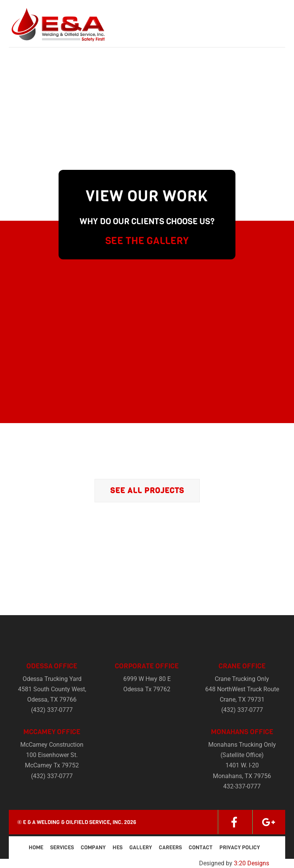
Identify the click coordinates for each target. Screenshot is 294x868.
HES (118, 848)
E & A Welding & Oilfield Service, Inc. (73, 822)
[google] (269, 822)
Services (62, 848)
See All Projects (147, 491)
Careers (170, 848)
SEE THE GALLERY (147, 241)
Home (36, 848)
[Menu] (274, 11)
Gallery (141, 848)
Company (93, 848)
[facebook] (234, 822)
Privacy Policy (240, 848)
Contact (201, 848)
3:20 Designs (252, 863)
